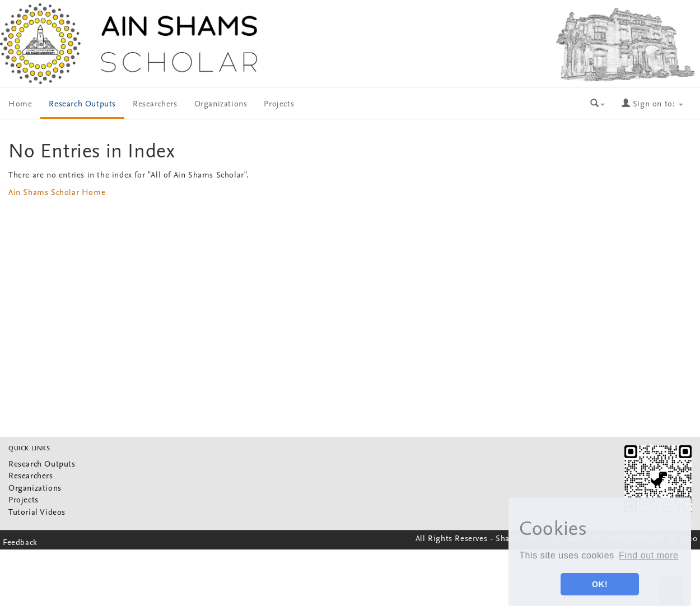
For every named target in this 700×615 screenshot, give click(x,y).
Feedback (20, 543)
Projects (279, 104)
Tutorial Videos (37, 513)
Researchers (155, 104)
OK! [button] (600, 584)
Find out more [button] (649, 555)
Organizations (221, 104)
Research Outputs (82, 104)
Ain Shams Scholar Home (57, 193)
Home (20, 104)
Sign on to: (652, 104)
